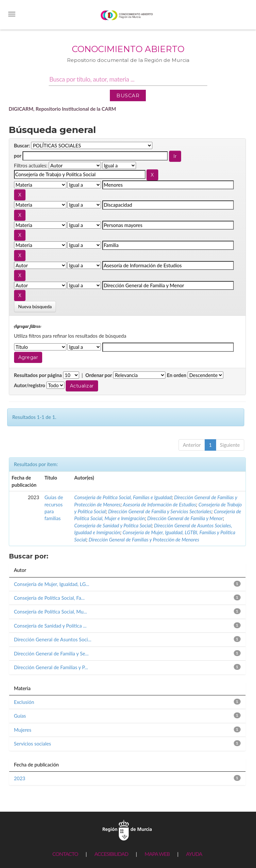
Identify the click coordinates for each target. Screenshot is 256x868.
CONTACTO (65, 854)
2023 (20, 778)
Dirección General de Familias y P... (51, 667)
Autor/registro (30, 385)
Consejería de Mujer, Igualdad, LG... (52, 584)
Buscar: (22, 145)
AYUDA (194, 854)
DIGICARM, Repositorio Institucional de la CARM (63, 109)
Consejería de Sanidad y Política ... (50, 626)
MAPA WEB (157, 854)
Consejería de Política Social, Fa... (49, 598)
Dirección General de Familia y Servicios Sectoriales (160, 511)
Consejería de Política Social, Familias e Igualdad (123, 497)
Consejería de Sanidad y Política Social (113, 525)
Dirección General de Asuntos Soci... (53, 639)
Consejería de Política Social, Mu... (51, 612)
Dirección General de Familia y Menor (185, 518)
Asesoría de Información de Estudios (160, 504)
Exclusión (24, 702)
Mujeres (23, 730)
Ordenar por (99, 375)
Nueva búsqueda (35, 306)
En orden (177, 375)
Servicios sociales (33, 744)
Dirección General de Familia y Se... (51, 653)
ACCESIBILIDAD (111, 854)
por (18, 156)
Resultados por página (38, 375)
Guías (20, 716)
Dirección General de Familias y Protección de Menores (144, 539)
